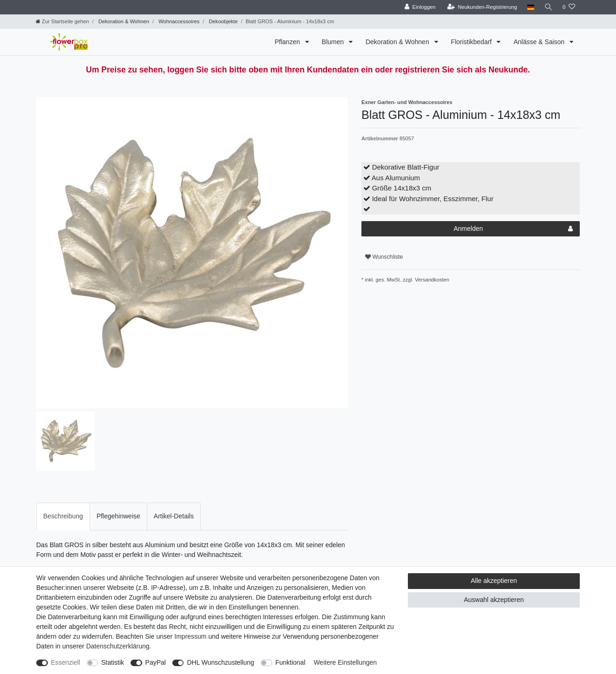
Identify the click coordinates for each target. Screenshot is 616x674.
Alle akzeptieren (494, 581)
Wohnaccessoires (178, 21)
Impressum (190, 636)
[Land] (530, 7)
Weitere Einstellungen (345, 662)
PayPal (156, 662)
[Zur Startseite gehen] (62, 21)
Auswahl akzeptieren (494, 600)
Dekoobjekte (222, 21)
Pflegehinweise (118, 516)
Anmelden (513, 229)
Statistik (113, 662)
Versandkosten (431, 280)
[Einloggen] (419, 7)
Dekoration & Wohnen (123, 21)
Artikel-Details (174, 516)
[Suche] (548, 7)
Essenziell (66, 662)
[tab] (63, 516)
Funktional (291, 662)
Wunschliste (384, 257)
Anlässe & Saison (540, 42)
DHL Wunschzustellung (220, 662)
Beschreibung (63, 516)
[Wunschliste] (569, 7)
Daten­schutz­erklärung (118, 646)
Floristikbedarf (472, 42)
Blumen (334, 42)
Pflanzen (288, 42)
